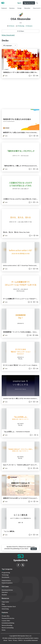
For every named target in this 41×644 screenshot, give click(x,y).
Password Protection (8, 618)
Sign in (19, 3)
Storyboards (5, 577)
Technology (5, 575)
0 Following (21, 26)
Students (4, 595)
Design (19, 8)
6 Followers (29, 26)
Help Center (5, 602)
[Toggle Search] (37, 3)
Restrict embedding (8, 628)
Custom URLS (6, 621)
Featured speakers (7, 583)
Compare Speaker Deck (9, 606)
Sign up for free (29, 3)
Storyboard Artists (7, 590)
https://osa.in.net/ (8, 35)
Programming (6, 572)
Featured (4, 8)
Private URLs (6, 616)
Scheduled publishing (8, 623)
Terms (10, 640)
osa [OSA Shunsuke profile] (5, 76)
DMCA (20, 640)
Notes (4, 630)
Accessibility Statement (31, 640)
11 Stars (21, 31)
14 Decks (12, 26)
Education (27, 8)
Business (12, 8)
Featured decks (6, 580)
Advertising (5, 609)
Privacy (15, 640)
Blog (3, 604)
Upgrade (34, 549)
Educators (5, 592)
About (5, 640)
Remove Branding (7, 625)
